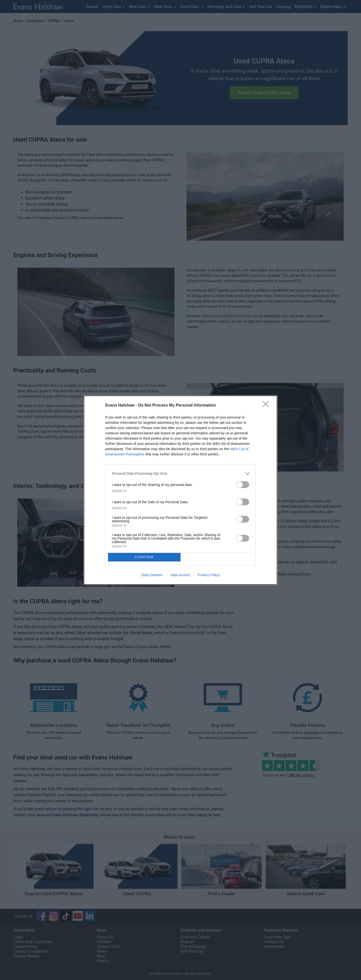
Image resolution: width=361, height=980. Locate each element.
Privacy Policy (209, 575)
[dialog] (180, 490)
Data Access (180, 575)
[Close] (267, 406)
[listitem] (180, 474)
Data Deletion (152, 575)
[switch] (243, 485)
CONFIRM (144, 557)
